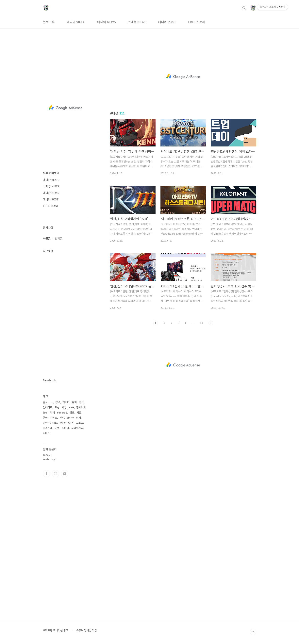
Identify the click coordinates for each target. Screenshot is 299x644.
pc (51, 402)
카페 (52, 412)
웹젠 (72, 412)
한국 (45, 418)
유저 (74, 402)
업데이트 (48, 407)
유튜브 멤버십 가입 (87, 630)
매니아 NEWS (107, 22)
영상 (45, 412)
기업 (57, 428)
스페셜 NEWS (137, 22)
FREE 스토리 (197, 22)
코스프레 (48, 428)
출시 (45, 402)
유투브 (65, 474)
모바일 (65, 428)
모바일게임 (77, 428)
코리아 (70, 418)
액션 (57, 407)
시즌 (79, 412)
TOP (253, 632)
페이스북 (46, 474)
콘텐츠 (46, 423)
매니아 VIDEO (76, 22)
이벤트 (54, 418)
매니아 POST (167, 22)
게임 (64, 407)
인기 (78, 418)
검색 (244, 8)
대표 (55, 423)
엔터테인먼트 (67, 423)
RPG (71, 407)
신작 (62, 418)
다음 (211, 323)
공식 (81, 402)
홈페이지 (81, 407)
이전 (156, 323)
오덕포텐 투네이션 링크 (56, 630)
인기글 (59, 238)
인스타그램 (56, 474)
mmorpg (62, 412)
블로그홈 (49, 22)
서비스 (46, 433)
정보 (58, 402)
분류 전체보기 (51, 173)
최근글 (47, 238)
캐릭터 (66, 402)
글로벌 (80, 423)
